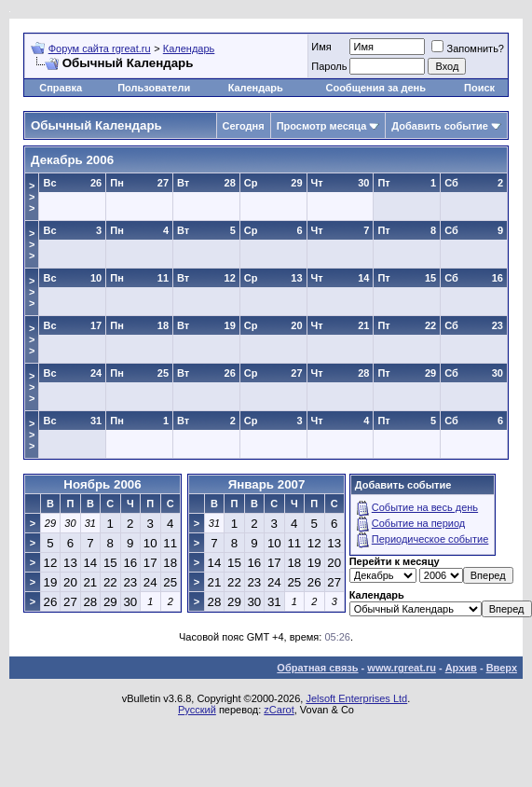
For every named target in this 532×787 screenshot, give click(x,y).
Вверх (502, 668)
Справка (61, 88)
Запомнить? (468, 48)
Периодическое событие (430, 539)
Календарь (189, 48)
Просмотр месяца (322, 126)
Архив (461, 668)
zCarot (279, 710)
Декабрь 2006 (72, 160)
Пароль (329, 66)
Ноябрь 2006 (102, 484)
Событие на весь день (425, 507)
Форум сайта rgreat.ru (100, 48)
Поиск (479, 88)
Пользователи (154, 88)
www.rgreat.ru (402, 668)
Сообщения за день (375, 88)
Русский (197, 710)
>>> (32, 197)
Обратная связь (317, 668)
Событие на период (419, 523)
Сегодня (244, 126)
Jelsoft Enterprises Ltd (356, 698)
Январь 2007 (267, 484)
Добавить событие (440, 126)
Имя (321, 47)
